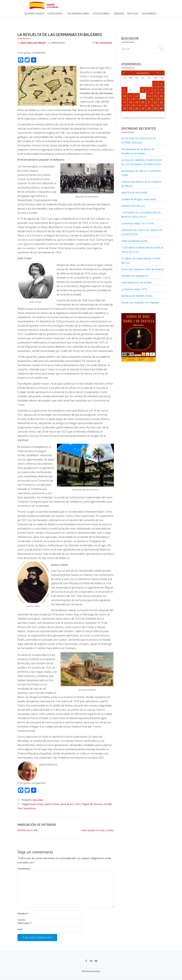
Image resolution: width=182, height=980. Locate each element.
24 (125, 101)
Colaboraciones (78, 14)
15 (155, 89)
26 (137, 101)
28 (149, 101)
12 (137, 89)
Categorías (55, 14)
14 (149, 89)
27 (143, 101)
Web (20, 922)
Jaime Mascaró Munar (33, 36)
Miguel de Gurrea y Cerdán (97, 797)
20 (143, 95)
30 (161, 101)
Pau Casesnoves (27, 801)
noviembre (143, 66)
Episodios (38, 793)
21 (149, 95)
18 (131, 95)
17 (125, 95)
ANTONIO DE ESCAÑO (28, 823)
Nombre (23, 907)
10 (125, 89)
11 (131, 89)
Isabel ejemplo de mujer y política (98, 823)
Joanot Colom (52, 797)
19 (137, 95)
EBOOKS (119, 14)
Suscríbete (149, 14)
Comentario (24, 862)
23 (161, 95)
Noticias (133, 14)
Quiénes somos (34, 14)
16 (161, 89)
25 (131, 101)
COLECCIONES (101, 14)
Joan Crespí (37, 797)
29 (155, 101)
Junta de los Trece (71, 797)
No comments (102, 36)
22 (155, 95)
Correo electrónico (25, 915)
